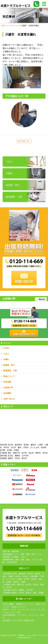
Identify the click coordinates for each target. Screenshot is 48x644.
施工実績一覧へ (24, 141)
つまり (6, 354)
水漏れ (6, 359)
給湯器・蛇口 (9, 365)
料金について (9, 376)
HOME (6, 348)
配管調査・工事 (10, 371)
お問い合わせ (9, 399)
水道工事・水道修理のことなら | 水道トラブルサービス (29, 635)
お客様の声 (8, 388)
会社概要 (7, 393)
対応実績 (7, 382)
